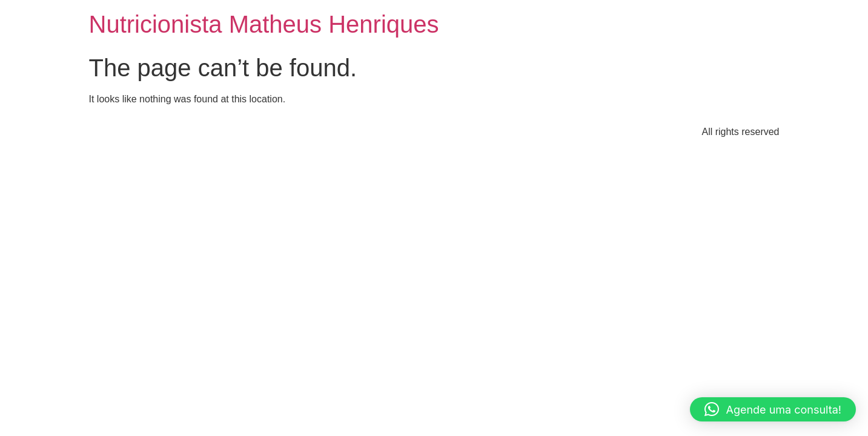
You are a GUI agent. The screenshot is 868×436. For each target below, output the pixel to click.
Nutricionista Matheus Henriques (264, 24)
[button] (773, 409)
